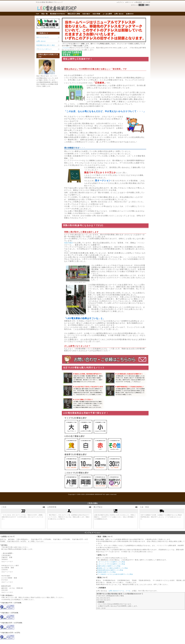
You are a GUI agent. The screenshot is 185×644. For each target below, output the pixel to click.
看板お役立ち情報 (74, 14)
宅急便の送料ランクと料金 (107, 572)
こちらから (66, 48)
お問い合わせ (119, 14)
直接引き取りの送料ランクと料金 (109, 566)
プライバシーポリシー (44, 49)
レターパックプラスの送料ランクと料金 (111, 564)
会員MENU (130, 14)
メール (128, 591)
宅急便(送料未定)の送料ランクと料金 (110, 570)
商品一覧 (45, 14)
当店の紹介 (86, 14)
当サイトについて (43, 37)
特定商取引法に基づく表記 (46, 45)
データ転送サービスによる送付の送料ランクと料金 (115, 574)
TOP (37, 14)
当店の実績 (96, 14)
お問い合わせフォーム (116, 591)
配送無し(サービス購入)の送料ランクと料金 (113, 568)
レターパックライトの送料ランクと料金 (111, 562)
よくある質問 (107, 14)
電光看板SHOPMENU (58, 14)
